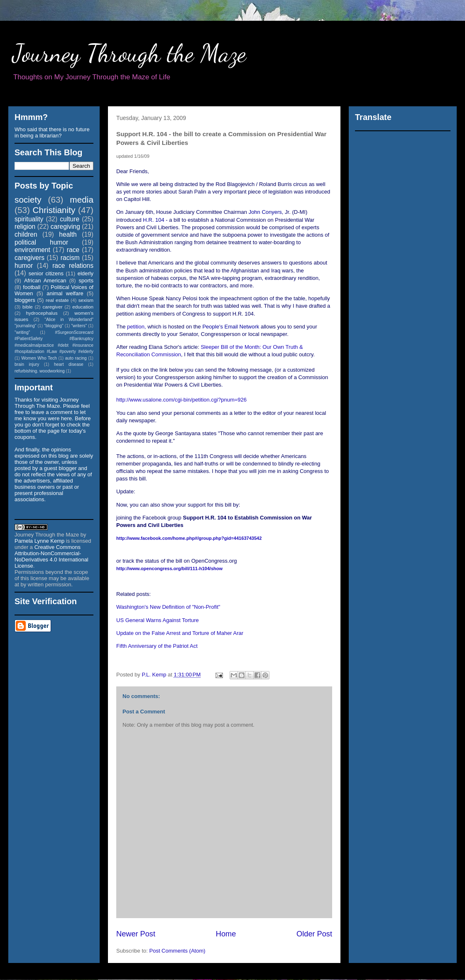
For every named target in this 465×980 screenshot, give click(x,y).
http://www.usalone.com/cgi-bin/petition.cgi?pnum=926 (181, 400)
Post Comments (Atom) (177, 951)
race (73, 250)
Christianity (54, 210)
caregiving (65, 227)
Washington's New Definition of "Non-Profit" (168, 607)
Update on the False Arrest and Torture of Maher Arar (180, 633)
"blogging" (54, 326)
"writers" (79, 326)
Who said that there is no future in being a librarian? (52, 132)
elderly (86, 273)
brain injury (27, 364)
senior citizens (46, 273)
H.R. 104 (153, 220)
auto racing (76, 358)
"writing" (22, 332)
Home (226, 934)
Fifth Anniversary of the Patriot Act (157, 646)
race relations (73, 266)
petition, (137, 327)
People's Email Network (231, 327)
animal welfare (65, 293)
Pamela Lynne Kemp (39, 541)
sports (86, 281)
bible (28, 307)
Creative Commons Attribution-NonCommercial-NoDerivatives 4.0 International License (51, 556)
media (82, 200)
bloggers (25, 300)
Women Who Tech (39, 358)
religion (25, 227)
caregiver (53, 307)
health (68, 234)
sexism (86, 300)
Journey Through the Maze (129, 53)
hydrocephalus (42, 313)
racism (70, 258)
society (28, 200)
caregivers (29, 258)
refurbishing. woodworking (40, 371)
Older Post (314, 934)
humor (24, 266)
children (26, 234)
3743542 (189, 538)
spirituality (29, 219)
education (83, 307)
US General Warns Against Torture (158, 620)
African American (45, 281)
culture (70, 219)
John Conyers (265, 212)
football (32, 287)
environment (32, 250)
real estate (57, 300)
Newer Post (136, 934)
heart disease (69, 364)
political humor (41, 242)
